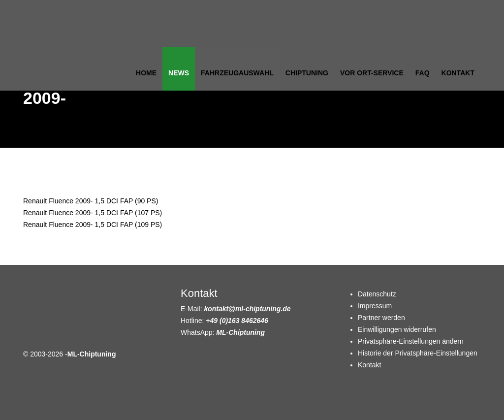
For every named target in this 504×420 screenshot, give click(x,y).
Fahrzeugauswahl (237, 73)
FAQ (423, 73)
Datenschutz (377, 294)
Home (146, 73)
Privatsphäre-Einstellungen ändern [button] (411, 341)
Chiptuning (307, 73)
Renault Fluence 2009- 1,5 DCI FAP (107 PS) (93, 213)
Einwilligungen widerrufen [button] (397, 329)
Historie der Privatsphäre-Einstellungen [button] (418, 353)
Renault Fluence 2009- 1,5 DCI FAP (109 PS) (93, 225)
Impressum (375, 306)
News (179, 73)
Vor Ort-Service (372, 73)
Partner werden (381, 318)
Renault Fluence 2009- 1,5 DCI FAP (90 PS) (91, 201)
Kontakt (458, 73)
